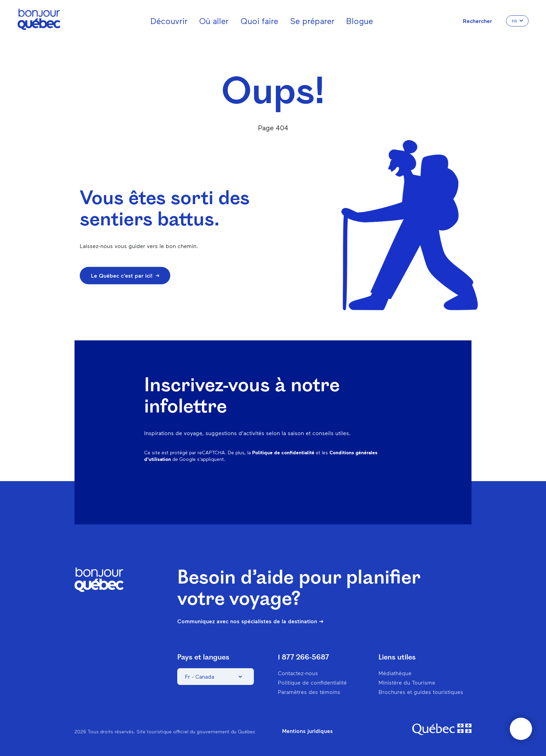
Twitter (379, 485)
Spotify (361, 485)
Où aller (214, 21)
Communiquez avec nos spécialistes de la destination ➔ (250, 621)
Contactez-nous (298, 673)
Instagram (325, 485)
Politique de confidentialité (283, 452)
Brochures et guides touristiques (421, 692)
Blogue (360, 21)
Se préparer (312, 21)
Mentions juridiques (307, 731)
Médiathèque (395, 673)
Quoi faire (259, 21)
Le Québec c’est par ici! (125, 275)
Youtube (397, 485)
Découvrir (169, 21)
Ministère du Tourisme (407, 682)
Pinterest (343, 485)
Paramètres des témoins (309, 692)
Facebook (306, 485)
